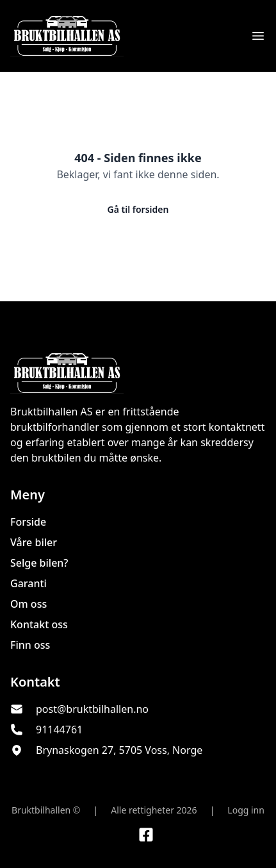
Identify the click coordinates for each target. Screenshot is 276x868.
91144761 (59, 730)
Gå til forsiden (138, 209)
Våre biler (34, 542)
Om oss (28, 604)
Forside (28, 522)
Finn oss (30, 645)
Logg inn (246, 810)
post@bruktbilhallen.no (92, 709)
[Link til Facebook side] (146, 835)
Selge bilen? (39, 563)
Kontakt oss (39, 624)
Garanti (28, 583)
